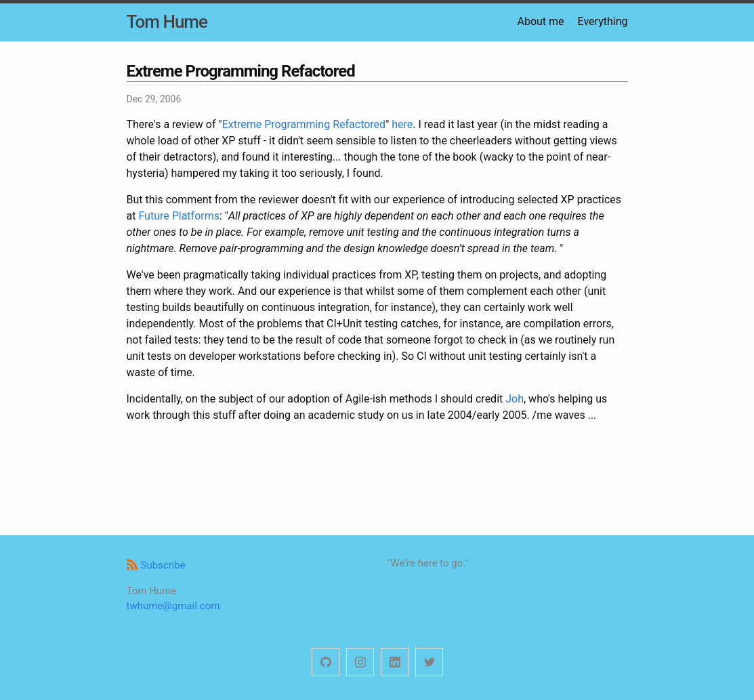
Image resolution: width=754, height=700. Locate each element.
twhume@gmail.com (173, 606)
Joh (515, 399)
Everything (603, 21)
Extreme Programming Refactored (304, 124)
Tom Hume (167, 22)
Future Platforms (179, 216)
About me (540, 21)
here (402, 124)
